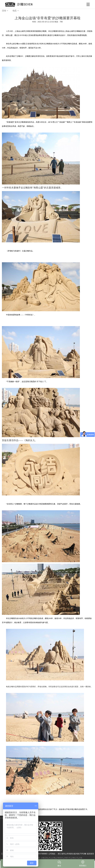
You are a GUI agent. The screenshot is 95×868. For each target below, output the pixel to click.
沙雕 (80, 858)
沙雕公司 (75, 858)
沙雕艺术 (67, 858)
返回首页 (90, 854)
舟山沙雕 (52, 858)
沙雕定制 (44, 858)
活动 (4, 11)
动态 (15, 11)
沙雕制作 (60, 858)
